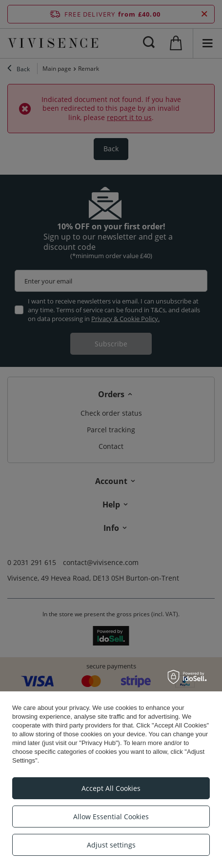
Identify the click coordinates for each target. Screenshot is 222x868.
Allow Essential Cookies (111, 817)
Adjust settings (111, 845)
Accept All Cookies (111, 788)
